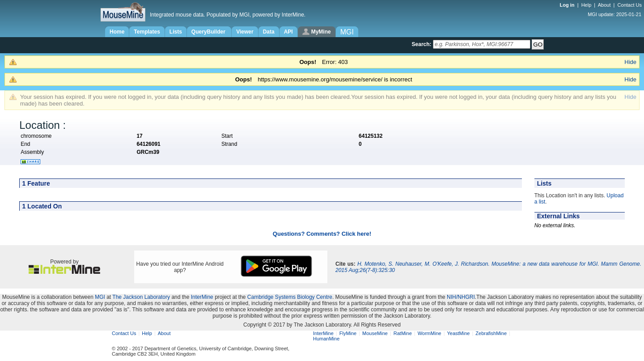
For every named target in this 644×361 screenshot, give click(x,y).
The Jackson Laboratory (141, 297)
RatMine (403, 333)
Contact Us (630, 5)
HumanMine (326, 339)
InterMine (202, 297)
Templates (147, 32)
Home (117, 32)
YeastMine (458, 333)
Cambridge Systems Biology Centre (290, 297)
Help (587, 5)
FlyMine (348, 333)
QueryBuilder (209, 32)
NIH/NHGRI (461, 297)
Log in (568, 5)
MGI (100, 297)
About (604, 5)
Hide (630, 62)
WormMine (430, 333)
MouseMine (375, 333)
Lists (176, 32)
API (288, 32)
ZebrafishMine (491, 333)
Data (269, 32)
